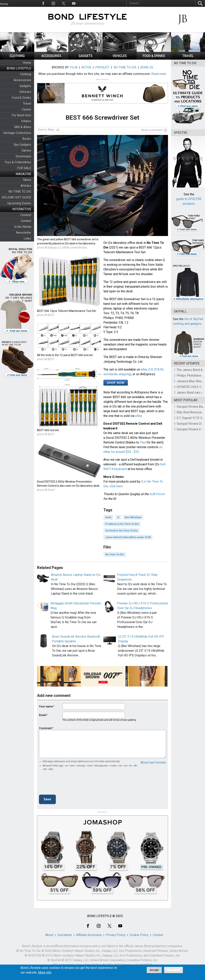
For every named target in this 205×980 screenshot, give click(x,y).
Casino (26, 109)
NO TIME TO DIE (20, 192)
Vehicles (25, 92)
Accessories (22, 80)
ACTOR (86, 67)
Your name (46, 706)
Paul (143, 442)
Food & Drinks (21, 98)
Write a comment (152, 130)
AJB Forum (157, 494)
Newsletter (23, 233)
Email (43, 715)
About (49, 935)
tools (108, 517)
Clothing (26, 74)
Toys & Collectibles (18, 162)
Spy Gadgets (22, 145)
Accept (154, 970)
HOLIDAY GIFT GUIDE (16, 197)
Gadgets (25, 86)
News (27, 180)
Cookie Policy (139, 935)
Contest (26, 215)
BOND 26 (147, 67)
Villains (26, 121)
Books (27, 139)
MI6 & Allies (23, 127)
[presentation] (69, 784)
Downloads (23, 156)
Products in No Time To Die (122, 524)
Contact (26, 221)
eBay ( (145, 369)
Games (26, 150)
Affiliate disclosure (89, 935)
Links (27, 238)
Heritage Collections (17, 133)
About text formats (153, 762)
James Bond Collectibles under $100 (128, 537)
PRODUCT (102, 67)
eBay (138, 416)
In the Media (23, 227)
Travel (27, 104)
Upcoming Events (19, 203)
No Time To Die (115, 554)
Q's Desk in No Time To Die (121, 531)
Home (4, 4)
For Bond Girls (21, 115)
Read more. (159, 74)
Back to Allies (46, 130)
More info (45, 973)
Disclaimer (65, 935)
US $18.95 (156, 369)
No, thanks (174, 970)
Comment (45, 728)
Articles (26, 186)
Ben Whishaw (133, 517)
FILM (74, 67)
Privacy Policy (116, 935)
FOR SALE (24, 168)
